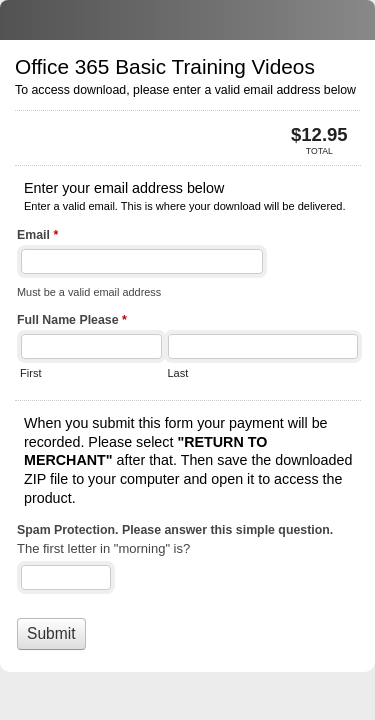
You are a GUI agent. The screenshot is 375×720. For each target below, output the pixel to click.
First (30, 373)
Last (177, 373)
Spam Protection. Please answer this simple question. (175, 530)
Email (37, 237)
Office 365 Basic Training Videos (187, 20)
